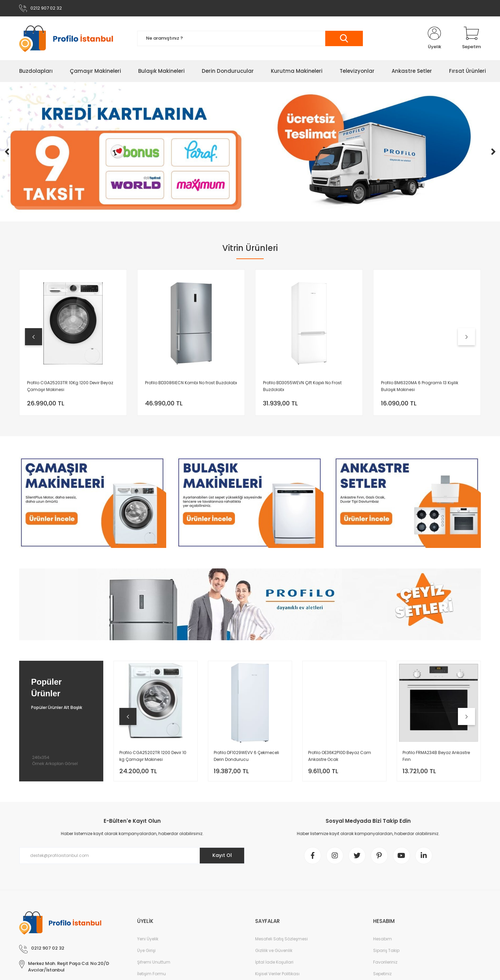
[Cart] (471, 38)
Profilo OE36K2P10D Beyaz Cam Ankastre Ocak (340, 756)
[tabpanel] (73, 343)
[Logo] (70, 38)
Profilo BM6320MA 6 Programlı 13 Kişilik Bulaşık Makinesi (420, 386)
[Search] (250, 38)
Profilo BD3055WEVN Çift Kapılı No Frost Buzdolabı (302, 386)
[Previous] (7, 152)
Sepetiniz (382, 974)
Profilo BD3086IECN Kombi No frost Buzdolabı (191, 383)
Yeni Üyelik (148, 939)
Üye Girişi (146, 950)
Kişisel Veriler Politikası (277, 974)
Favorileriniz (385, 962)
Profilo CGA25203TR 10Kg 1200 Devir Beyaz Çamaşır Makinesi (70, 386)
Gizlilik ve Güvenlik (274, 950)
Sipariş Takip (386, 950)
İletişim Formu (152, 974)
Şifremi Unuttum (154, 962)
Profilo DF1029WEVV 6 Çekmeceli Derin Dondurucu (246, 756)
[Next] (493, 152)
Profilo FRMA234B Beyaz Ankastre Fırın (436, 756)
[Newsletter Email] (132, 856)
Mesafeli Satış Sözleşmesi (281, 939)
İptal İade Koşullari (274, 962)
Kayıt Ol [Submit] (222, 855)
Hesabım (383, 939)
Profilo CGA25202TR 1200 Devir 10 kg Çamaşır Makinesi (153, 756)
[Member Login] (434, 38)
